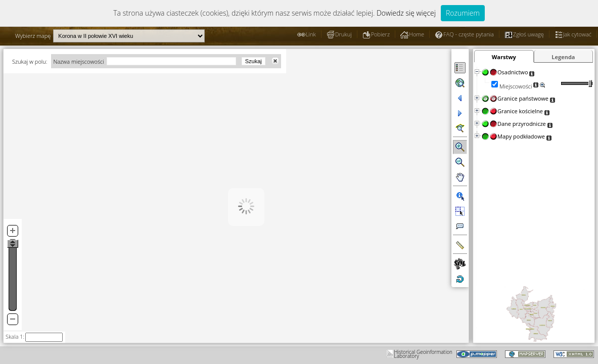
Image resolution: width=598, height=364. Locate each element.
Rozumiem (463, 13)
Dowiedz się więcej (406, 13)
